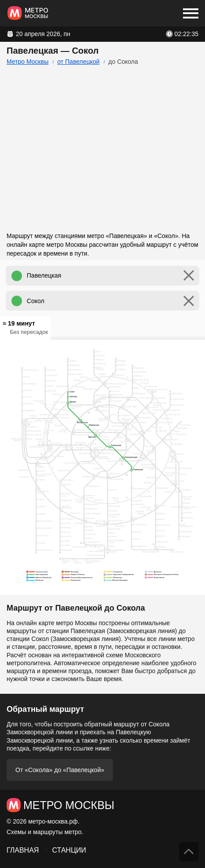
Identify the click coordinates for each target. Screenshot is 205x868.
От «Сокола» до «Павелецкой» (60, 770)
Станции (69, 850)
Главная (23, 850)
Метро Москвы (27, 62)
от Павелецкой (78, 62)
